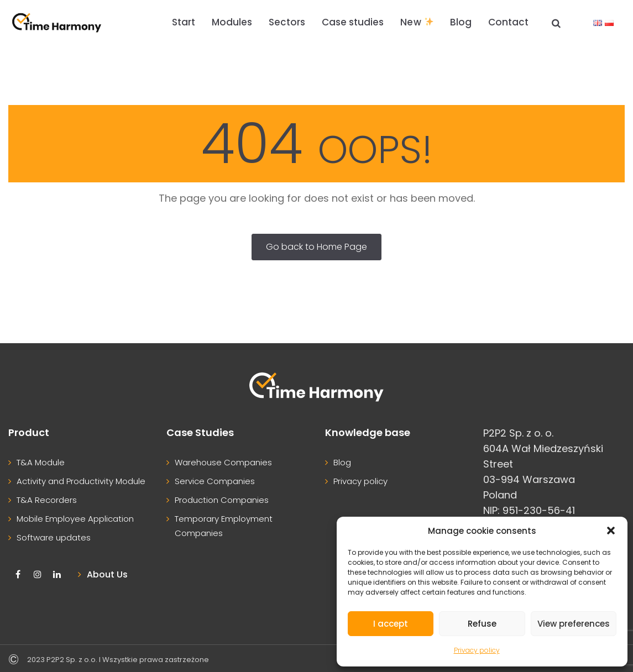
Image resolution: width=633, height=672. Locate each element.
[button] (611, 531)
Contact (508, 22)
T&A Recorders (47, 500)
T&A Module (41, 462)
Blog (461, 22)
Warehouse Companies (223, 462)
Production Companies (222, 500)
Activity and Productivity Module (81, 481)
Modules (232, 22)
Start (184, 22)
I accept (391, 624)
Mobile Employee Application (75, 519)
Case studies (353, 22)
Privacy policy (477, 650)
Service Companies (215, 481)
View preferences (574, 624)
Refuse (482, 624)
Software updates (54, 537)
